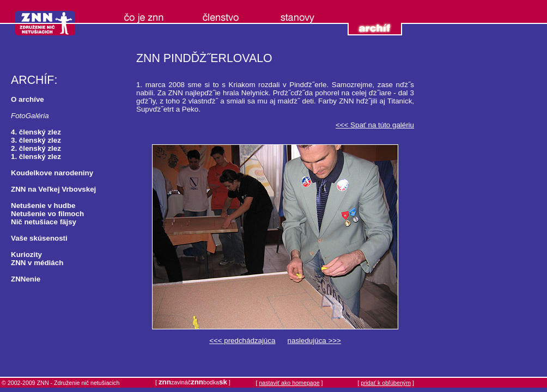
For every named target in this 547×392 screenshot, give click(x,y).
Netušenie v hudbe (43, 206)
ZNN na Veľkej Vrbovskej (53, 189)
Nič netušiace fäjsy (44, 222)
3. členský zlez (36, 140)
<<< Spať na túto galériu (375, 125)
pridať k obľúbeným (386, 383)
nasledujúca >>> (314, 341)
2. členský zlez (36, 148)
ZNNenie (26, 279)
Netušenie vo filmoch (47, 214)
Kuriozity (26, 255)
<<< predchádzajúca (242, 341)
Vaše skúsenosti (39, 238)
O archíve (28, 99)
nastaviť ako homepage (289, 383)
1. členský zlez (36, 157)
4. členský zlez (36, 132)
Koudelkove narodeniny (52, 173)
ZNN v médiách (37, 263)
